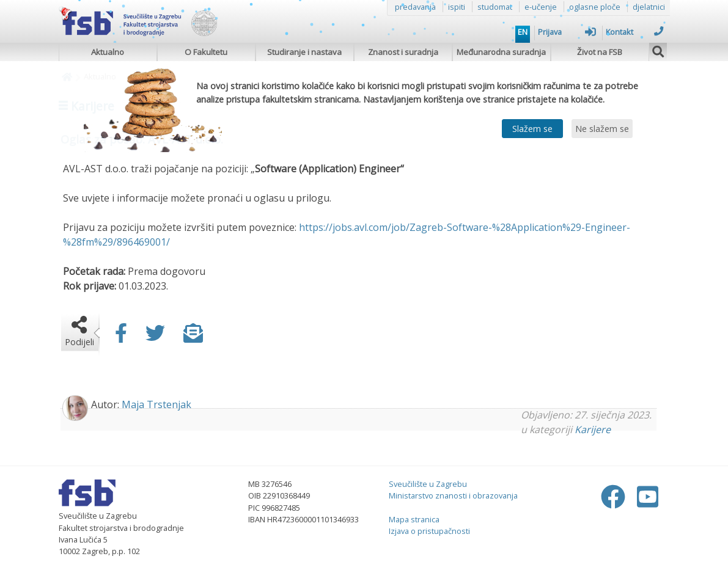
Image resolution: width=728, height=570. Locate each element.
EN (523, 32)
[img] (658, 50)
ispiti (457, 7)
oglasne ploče (595, 7)
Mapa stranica (414, 519)
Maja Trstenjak (156, 404)
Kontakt (635, 32)
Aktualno (108, 52)
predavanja (415, 7)
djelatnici (649, 7)
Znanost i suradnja (403, 52)
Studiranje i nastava (304, 52)
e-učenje (541, 7)
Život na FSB (600, 52)
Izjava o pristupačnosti (429, 531)
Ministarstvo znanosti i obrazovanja (453, 495)
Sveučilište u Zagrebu (428, 484)
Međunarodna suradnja (501, 52)
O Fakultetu (206, 52)
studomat (495, 7)
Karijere (593, 429)
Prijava (567, 32)
